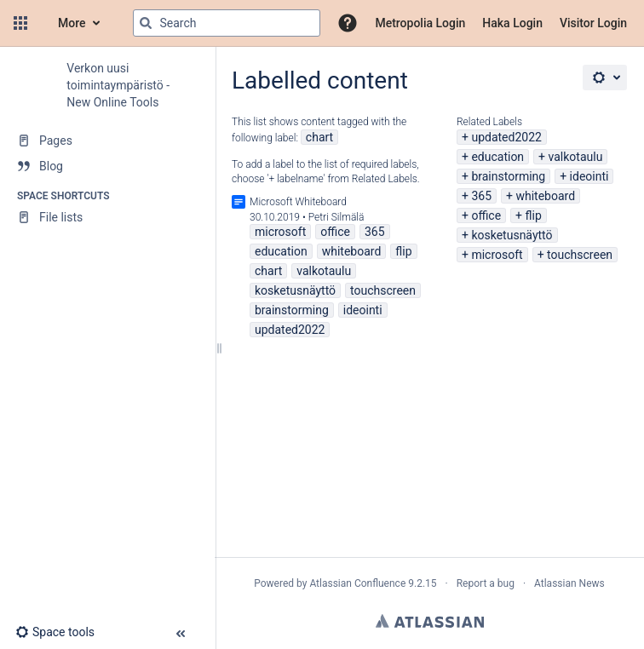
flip (534, 215)
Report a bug (486, 583)
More (72, 23)
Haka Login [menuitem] (512, 23)
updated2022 (506, 137)
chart (319, 137)
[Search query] (227, 23)
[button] (20, 23)
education (497, 157)
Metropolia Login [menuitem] (420, 23)
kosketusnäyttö (512, 235)
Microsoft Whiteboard (298, 202)
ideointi (589, 176)
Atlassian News (569, 583)
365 (481, 196)
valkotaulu (576, 157)
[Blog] (107, 166)
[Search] (146, 23)
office (486, 215)
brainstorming (508, 176)
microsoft (497, 255)
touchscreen (580, 255)
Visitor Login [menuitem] (593, 23)
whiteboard (545, 196)
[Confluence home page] (41, 23)
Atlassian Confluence (357, 583)
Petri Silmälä (336, 217)
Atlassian (430, 621)
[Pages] (107, 141)
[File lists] (107, 217)
